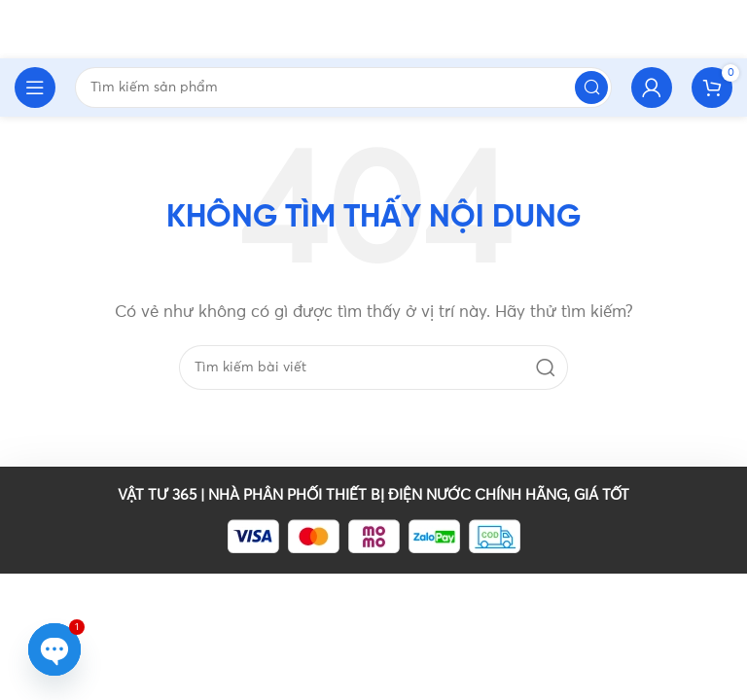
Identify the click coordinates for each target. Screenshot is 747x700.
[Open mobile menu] (35, 87)
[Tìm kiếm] (373, 367)
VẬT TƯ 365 (157, 495)
